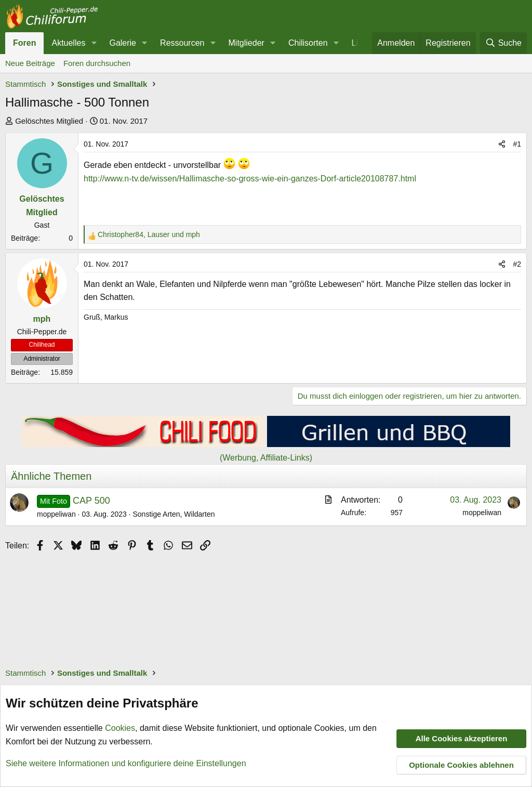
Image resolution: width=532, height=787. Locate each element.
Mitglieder (247, 43)
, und (149, 234)
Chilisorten (308, 43)
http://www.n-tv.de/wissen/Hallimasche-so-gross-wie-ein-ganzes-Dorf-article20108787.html (250, 179)
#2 (517, 264)
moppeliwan (56, 514)
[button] (94, 43)
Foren (24, 43)
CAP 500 (91, 501)
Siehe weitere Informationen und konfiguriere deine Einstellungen (126, 763)
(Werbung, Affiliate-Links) (266, 458)
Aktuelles (68, 43)
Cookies (120, 728)
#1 (517, 144)
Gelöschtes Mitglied (49, 121)
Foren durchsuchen (97, 63)
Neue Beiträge (30, 63)
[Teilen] (502, 144)
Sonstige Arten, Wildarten (174, 514)
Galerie (123, 43)
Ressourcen (182, 43)
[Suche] (503, 43)
